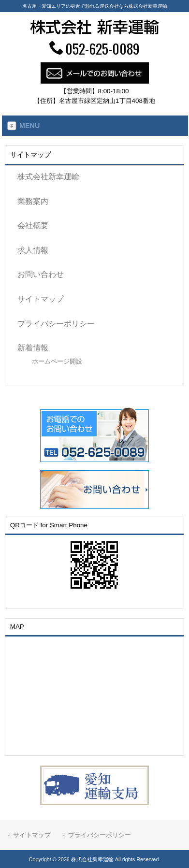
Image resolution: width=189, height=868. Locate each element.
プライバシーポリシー (56, 324)
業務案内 (33, 201)
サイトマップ (41, 299)
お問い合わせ (41, 274)
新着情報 (33, 348)
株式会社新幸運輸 (48, 177)
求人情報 (33, 250)
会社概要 (33, 225)
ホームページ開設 (57, 361)
